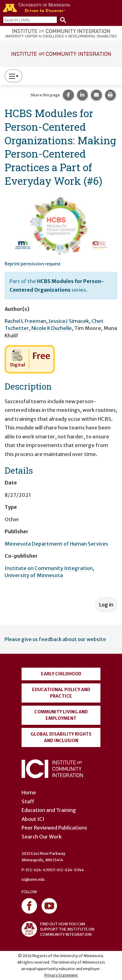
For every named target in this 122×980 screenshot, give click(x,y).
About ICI (33, 819)
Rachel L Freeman (25, 321)
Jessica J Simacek (69, 321)
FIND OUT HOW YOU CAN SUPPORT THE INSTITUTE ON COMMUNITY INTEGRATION (58, 929)
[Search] (62, 20)
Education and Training (49, 810)
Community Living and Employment (61, 715)
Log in (106, 605)
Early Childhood (61, 674)
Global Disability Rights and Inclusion (61, 737)
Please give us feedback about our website (55, 639)
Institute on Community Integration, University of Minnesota (49, 572)
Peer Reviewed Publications (54, 828)
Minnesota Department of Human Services (56, 544)
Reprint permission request (33, 264)
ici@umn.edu (33, 879)
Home (29, 792)
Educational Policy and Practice (61, 693)
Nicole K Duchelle (52, 328)
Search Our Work (42, 837)
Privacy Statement (61, 975)
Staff (28, 801)
